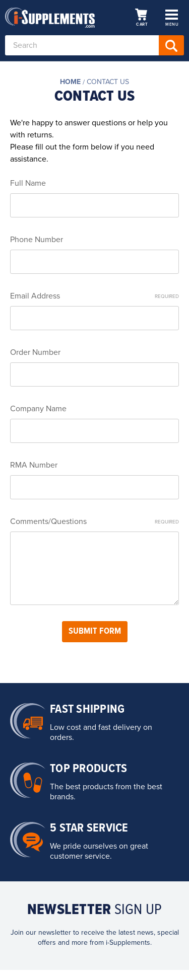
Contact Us (108, 82)
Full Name (28, 183)
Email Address (94, 296)
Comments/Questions (94, 521)
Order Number (35, 352)
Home (70, 82)
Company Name (38, 409)
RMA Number (34, 465)
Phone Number (37, 240)
